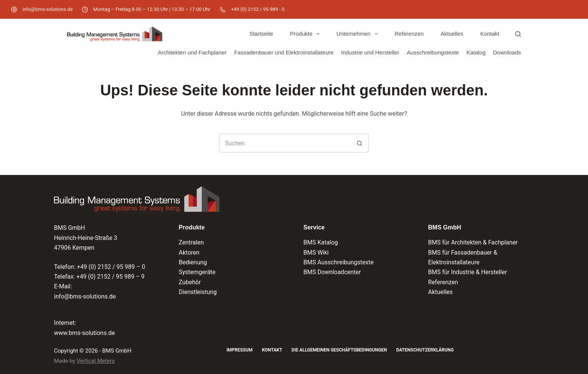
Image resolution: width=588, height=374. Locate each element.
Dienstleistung (198, 292)
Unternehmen (358, 34)
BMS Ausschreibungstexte (338, 262)
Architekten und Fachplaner (192, 52)
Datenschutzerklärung (425, 350)
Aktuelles (452, 34)
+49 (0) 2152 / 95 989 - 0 (258, 9)
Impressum (239, 350)
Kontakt (490, 34)
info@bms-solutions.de (48, 9)
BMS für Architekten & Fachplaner (473, 242)
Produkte (306, 34)
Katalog (476, 52)
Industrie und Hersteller (370, 52)
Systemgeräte (197, 272)
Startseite (261, 34)
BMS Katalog (321, 242)
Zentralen (191, 242)
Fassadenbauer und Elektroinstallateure (284, 52)
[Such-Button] (360, 143)
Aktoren (189, 253)
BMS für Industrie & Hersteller (468, 272)
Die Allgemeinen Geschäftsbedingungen (339, 350)
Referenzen (409, 34)
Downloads (507, 52)
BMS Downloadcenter (332, 272)
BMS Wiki (316, 253)
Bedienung (193, 262)
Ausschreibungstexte (433, 52)
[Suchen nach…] (285, 143)
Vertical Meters (96, 361)
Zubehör (190, 282)
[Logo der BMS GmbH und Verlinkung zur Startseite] (137, 199)
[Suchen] (518, 34)
